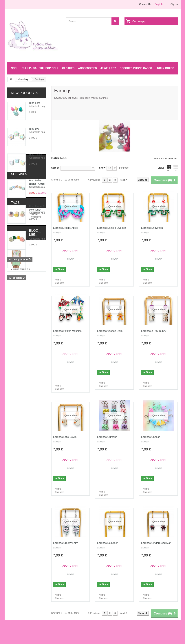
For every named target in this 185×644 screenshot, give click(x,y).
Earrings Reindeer (107, 543)
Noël (15, 68)
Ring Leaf (35, 103)
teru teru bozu (34, 362)
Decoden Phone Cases (136, 68)
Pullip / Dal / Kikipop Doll (40, 68)
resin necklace (35, 346)
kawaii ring (15, 362)
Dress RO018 (37, 283)
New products (25, 93)
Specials (19, 273)
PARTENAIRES (22, 386)
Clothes (68, 68)
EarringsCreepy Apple (66, 228)
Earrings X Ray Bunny (154, 331)
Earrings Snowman (152, 228)
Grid (169, 168)
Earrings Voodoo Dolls (110, 331)
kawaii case (16, 346)
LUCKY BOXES (165, 68)
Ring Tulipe (36, 155)
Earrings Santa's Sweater (111, 228)
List (176, 168)
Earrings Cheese (151, 437)
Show (102, 168)
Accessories (87, 68)
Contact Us (145, 4)
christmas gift (17, 357)
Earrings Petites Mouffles (67, 331)
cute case (34, 340)
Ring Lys (34, 129)
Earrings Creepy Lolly (65, 543)
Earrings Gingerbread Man (156, 543)
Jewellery (108, 68)
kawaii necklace (18, 335)
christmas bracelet (20, 351)
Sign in (174, 4)
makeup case (17, 340)
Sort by (55, 168)
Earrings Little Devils (65, 437)
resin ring (34, 357)
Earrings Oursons (107, 437)
